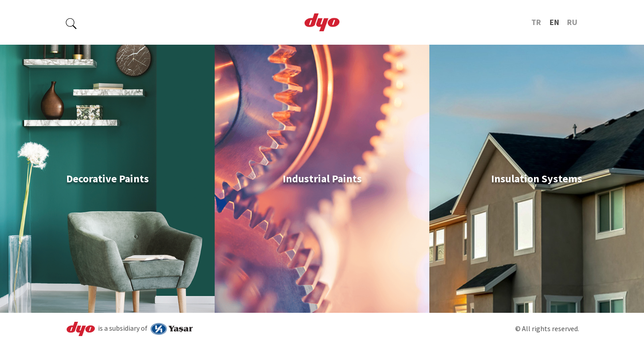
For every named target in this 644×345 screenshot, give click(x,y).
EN (554, 22)
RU (572, 22)
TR (536, 22)
